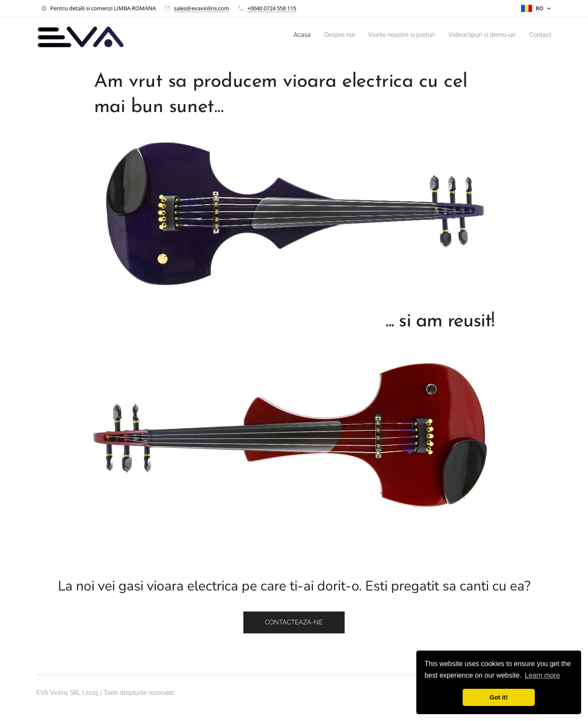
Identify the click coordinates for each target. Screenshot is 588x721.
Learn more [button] (543, 675)
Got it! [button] (499, 697)
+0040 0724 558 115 (272, 8)
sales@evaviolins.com (202, 8)
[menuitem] (280, 35)
